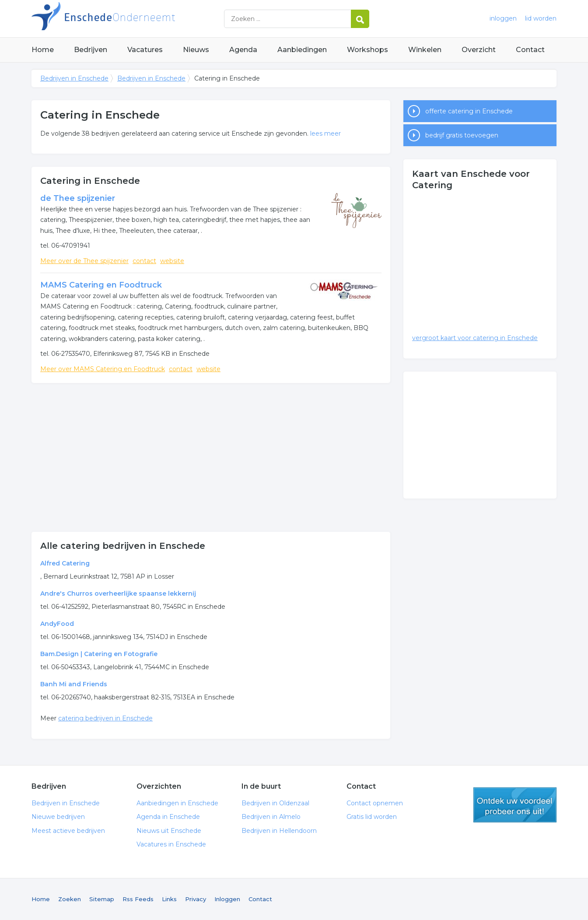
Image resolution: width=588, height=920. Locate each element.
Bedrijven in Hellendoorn (279, 831)
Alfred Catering (65, 563)
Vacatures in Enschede (171, 844)
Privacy (196, 899)
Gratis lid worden (372, 817)
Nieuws (196, 50)
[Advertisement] (211, 457)
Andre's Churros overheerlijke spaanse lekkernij (118, 593)
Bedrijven (91, 50)
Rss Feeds (138, 899)
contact (144, 261)
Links (169, 899)
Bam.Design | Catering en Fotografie (99, 654)
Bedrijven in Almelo (271, 817)
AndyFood (57, 624)
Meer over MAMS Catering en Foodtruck (103, 369)
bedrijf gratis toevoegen (462, 135)
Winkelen (425, 50)
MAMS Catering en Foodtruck (101, 285)
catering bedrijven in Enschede (105, 718)
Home (43, 50)
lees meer (325, 133)
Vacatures (145, 50)
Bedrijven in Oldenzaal (275, 803)
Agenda (243, 50)
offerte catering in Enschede (469, 111)
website (172, 261)
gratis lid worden (515, 805)
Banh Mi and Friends (74, 684)
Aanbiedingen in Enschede (177, 803)
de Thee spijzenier (78, 198)
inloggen (503, 18)
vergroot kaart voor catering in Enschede (475, 338)
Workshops (367, 50)
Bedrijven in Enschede (141, 19)
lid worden (541, 18)
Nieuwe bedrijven (58, 817)
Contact (530, 50)
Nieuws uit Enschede (169, 831)
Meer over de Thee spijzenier (84, 261)
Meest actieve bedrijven (68, 831)
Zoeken (70, 899)
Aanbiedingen (302, 50)
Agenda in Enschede (168, 817)
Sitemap (102, 899)
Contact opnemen (375, 803)
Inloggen (227, 899)
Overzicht (479, 50)
